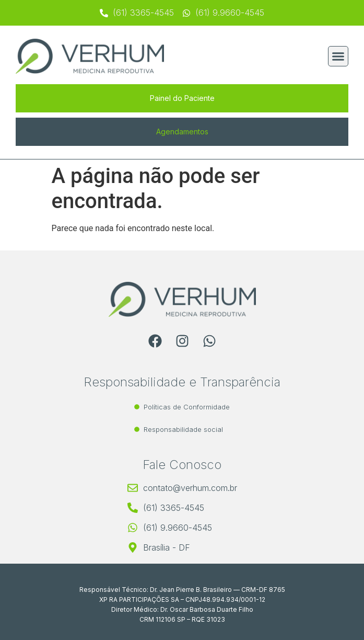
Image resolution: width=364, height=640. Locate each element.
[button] (338, 56)
